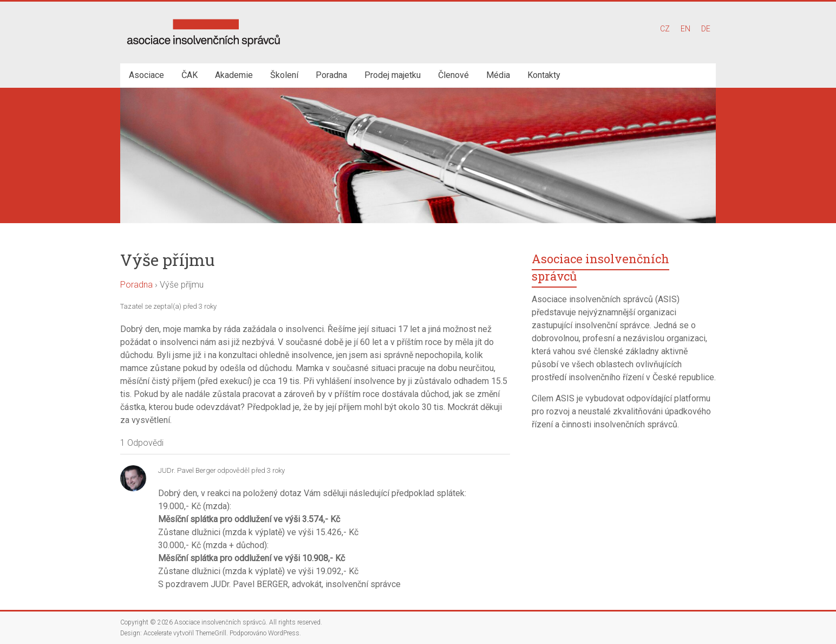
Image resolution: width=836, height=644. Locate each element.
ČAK (190, 75)
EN (685, 29)
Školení (284, 75)
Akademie (234, 75)
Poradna (331, 75)
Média (498, 75)
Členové (453, 75)
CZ (665, 29)
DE (706, 29)
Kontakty (544, 75)
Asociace (146, 75)
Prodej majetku (393, 75)
